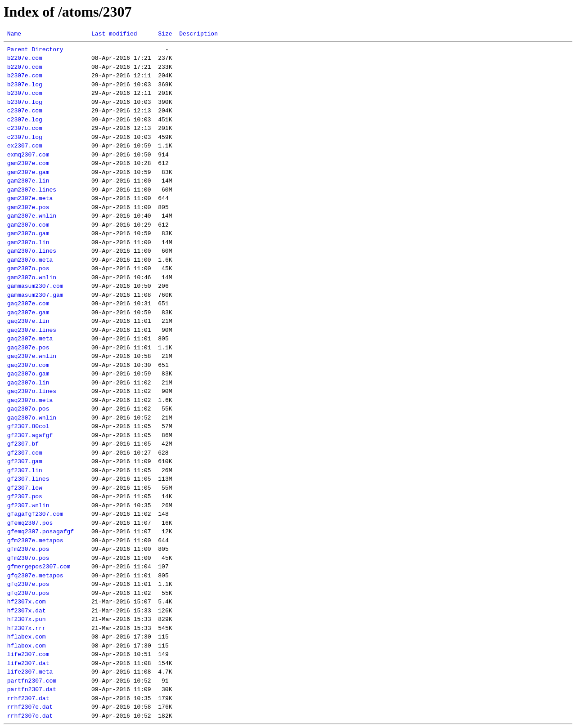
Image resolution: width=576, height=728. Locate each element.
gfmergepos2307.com (39, 567)
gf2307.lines (28, 479)
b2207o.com (25, 67)
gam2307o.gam (28, 233)
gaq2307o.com (28, 365)
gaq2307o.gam (28, 374)
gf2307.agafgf (30, 435)
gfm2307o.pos (28, 558)
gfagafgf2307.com (35, 514)
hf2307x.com (27, 602)
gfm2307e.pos (28, 549)
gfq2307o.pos (28, 593)
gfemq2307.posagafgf (40, 531)
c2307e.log (25, 120)
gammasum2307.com (35, 286)
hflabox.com (27, 646)
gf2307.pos (25, 496)
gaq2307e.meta (30, 339)
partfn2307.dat (32, 689)
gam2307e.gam (28, 172)
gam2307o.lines (32, 251)
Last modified (114, 34)
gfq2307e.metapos (35, 576)
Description (198, 34)
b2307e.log (25, 85)
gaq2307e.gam (28, 313)
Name (14, 34)
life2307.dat (28, 663)
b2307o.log (25, 102)
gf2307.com (25, 453)
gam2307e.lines (32, 190)
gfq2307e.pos (28, 584)
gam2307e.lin (28, 181)
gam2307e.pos (28, 207)
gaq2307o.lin (28, 383)
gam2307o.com (28, 225)
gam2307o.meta (30, 260)
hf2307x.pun (27, 619)
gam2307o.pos (28, 268)
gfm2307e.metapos (35, 540)
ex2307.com (25, 146)
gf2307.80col (28, 426)
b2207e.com (25, 58)
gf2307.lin (25, 470)
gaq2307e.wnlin (32, 356)
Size (165, 34)
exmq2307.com (28, 155)
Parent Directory (35, 49)
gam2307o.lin (28, 242)
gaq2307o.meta (30, 400)
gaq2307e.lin (28, 321)
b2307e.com (25, 76)
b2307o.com (25, 93)
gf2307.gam (25, 461)
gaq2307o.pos (28, 409)
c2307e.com (25, 111)
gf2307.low (25, 488)
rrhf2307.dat (28, 698)
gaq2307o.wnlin (32, 418)
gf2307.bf (23, 444)
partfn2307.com (32, 681)
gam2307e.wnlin (32, 216)
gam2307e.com (28, 163)
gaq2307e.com (28, 304)
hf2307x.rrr (27, 628)
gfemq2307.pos (30, 523)
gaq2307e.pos (28, 348)
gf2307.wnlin (28, 505)
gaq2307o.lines (32, 391)
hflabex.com (27, 637)
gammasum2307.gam (35, 295)
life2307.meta (30, 672)
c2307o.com (25, 128)
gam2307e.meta (30, 198)
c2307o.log (25, 137)
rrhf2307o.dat (30, 716)
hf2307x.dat (27, 611)
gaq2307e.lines (32, 330)
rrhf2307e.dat (30, 707)
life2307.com (28, 654)
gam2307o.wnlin (32, 277)
